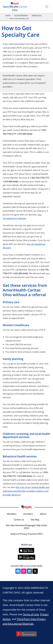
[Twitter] (35, 571)
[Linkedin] (29, 571)
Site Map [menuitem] (35, 520)
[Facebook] (18, 571)
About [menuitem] (43, 514)
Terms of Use (31, 614)
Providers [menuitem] (28, 514)
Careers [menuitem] (18, 520)
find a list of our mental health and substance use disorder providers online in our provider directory (26, 491)
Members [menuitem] (12, 514)
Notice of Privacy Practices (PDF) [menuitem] (27, 534)
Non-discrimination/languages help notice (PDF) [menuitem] (27, 527)
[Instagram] (24, 571)
